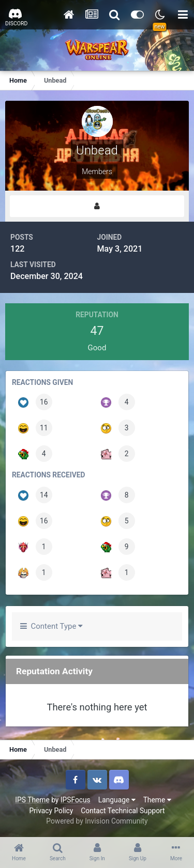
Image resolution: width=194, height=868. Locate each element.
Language (117, 800)
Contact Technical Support (123, 811)
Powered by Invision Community (97, 821)
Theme (157, 800)
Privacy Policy (51, 811)
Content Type (51, 626)
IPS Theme (32, 800)
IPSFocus (76, 800)
